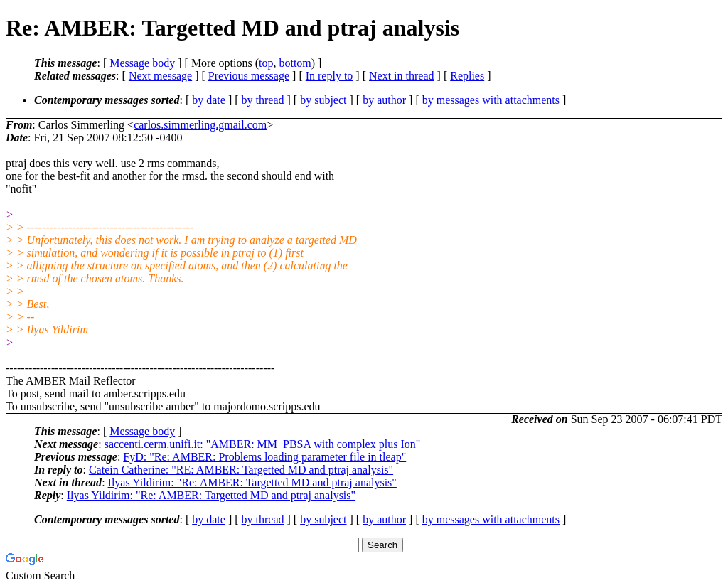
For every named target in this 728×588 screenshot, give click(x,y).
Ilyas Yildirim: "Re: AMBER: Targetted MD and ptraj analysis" (252, 482)
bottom (295, 63)
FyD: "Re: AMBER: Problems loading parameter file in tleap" (264, 457)
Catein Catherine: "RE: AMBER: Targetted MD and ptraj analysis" (241, 470)
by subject (323, 100)
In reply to (330, 76)
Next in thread (402, 76)
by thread (263, 100)
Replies (467, 76)
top (266, 63)
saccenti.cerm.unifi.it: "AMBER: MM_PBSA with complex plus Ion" (263, 444)
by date (209, 100)
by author (384, 100)
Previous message (249, 76)
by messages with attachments (491, 100)
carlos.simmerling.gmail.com (200, 125)
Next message (160, 76)
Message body (142, 63)
